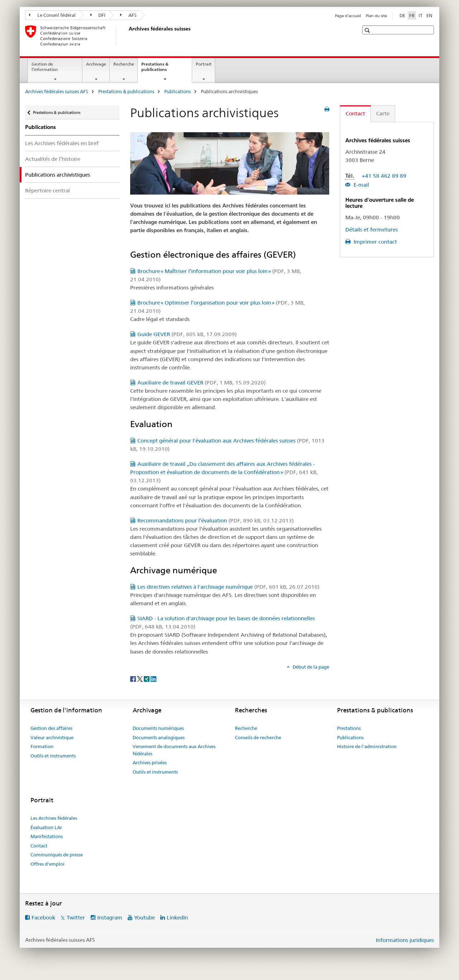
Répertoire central (48, 190)
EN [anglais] (429, 15)
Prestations (349, 728)
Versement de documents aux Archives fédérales (174, 750)
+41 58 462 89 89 (384, 176)
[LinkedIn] (153, 679)
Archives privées (150, 763)
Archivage (96, 64)
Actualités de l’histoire (53, 159)
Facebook (43, 917)
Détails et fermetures (372, 230)
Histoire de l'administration (367, 746)
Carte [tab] (383, 113)
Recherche (124, 64)
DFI (98, 15)
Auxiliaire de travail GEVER (202, 383)
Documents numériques (158, 728)
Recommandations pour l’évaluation (216, 520)
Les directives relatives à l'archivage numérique (228, 587)
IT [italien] (420, 15)
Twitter (76, 917)
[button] (368, 30)
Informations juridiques (405, 940)
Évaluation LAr (46, 827)
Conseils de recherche (258, 737)
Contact (39, 846)
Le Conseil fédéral (52, 15)
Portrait (204, 64)
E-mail (361, 185)
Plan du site (376, 16)
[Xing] (147, 679)
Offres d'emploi (48, 864)
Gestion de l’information (45, 67)
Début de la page (310, 667)
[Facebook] (134, 679)
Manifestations (47, 836)
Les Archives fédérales (54, 818)
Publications (178, 91)
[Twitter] (140, 679)
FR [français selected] (412, 15)
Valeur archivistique (52, 737)
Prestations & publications (162, 69)
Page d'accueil (348, 16)
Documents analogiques (159, 737)
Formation (42, 746)
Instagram (110, 917)
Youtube (145, 917)
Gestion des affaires (51, 728)
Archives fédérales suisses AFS (57, 91)
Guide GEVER (187, 334)
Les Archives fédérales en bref (62, 143)
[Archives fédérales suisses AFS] (127, 35)
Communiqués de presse (57, 855)
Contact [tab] (355, 113)
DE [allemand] (402, 15)
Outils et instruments (53, 756)
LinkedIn (177, 917)
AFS (128, 15)
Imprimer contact (375, 242)
